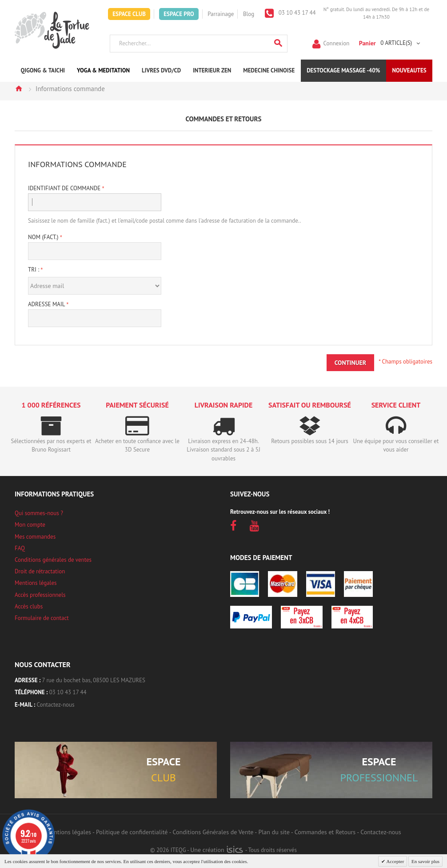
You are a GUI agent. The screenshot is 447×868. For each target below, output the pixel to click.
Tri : (34, 270)
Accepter (395, 861)
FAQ (20, 548)
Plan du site (274, 832)
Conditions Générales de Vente (213, 832)
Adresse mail (47, 304)
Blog (249, 14)
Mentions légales (36, 583)
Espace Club (129, 14)
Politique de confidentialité (132, 832)
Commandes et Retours (325, 832)
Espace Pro (179, 14)
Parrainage (221, 14)
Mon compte (30, 525)
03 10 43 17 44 (296, 13)
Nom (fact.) (44, 237)
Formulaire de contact (42, 618)
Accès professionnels (40, 595)
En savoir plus (425, 861)
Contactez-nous (56, 705)
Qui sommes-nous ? (39, 513)
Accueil (19, 88)
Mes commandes (35, 537)
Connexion (337, 43)
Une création (217, 850)
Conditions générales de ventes (53, 560)
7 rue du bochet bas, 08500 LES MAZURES (94, 680)
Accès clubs (29, 606)
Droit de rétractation (40, 571)
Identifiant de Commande (65, 188)
